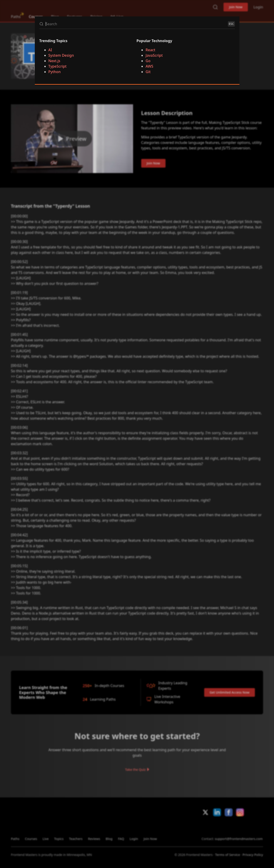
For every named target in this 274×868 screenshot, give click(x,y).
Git (148, 72)
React (150, 50)
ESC (231, 24)
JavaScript (154, 55)
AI (50, 50)
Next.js (54, 61)
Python (55, 72)
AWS (149, 66)
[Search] (136, 24)
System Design (61, 55)
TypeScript (58, 66)
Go (148, 61)
